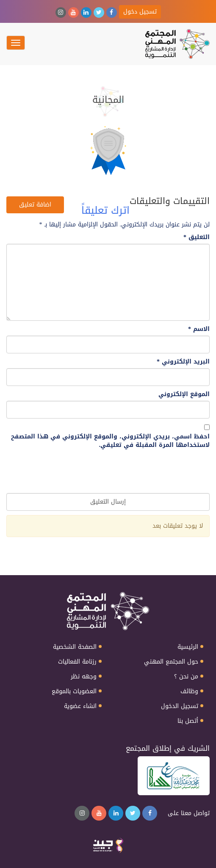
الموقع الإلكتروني (184, 394)
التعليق (197, 237)
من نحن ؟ (186, 677)
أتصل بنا (188, 721)
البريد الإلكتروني (183, 362)
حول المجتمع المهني (171, 662)
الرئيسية (188, 647)
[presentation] (145, 472)
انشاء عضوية (80, 706)
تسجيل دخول (140, 12)
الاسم (199, 329)
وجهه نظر (84, 677)
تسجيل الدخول (180, 706)
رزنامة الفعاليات (77, 662)
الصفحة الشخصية (75, 647)
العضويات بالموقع (74, 692)
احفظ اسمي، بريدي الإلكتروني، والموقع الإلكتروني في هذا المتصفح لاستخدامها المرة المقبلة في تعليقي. (110, 441)
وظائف (189, 692)
